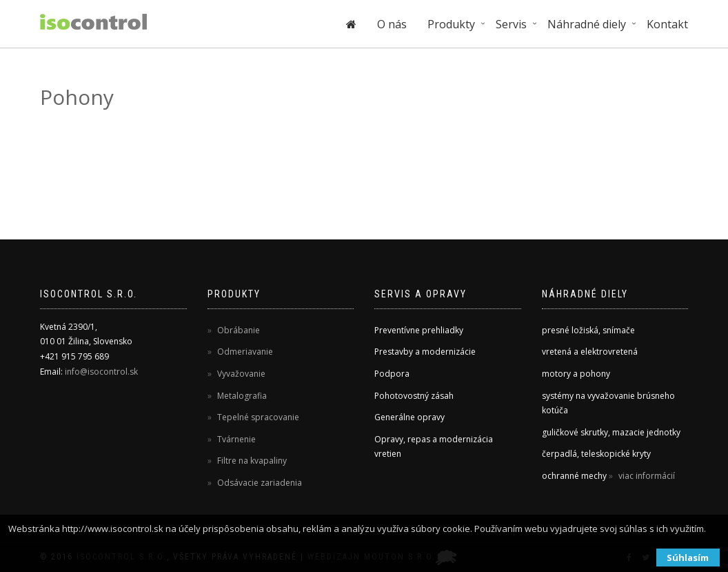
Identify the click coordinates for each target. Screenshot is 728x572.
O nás (392, 24)
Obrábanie (237, 330)
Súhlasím (688, 558)
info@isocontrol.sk (101, 372)
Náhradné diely (587, 24)
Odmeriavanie (244, 352)
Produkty (451, 24)
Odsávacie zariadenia (259, 483)
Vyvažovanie (240, 374)
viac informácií (646, 476)
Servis (511, 24)
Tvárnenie (235, 439)
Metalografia (241, 396)
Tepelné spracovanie (257, 417)
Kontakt (667, 24)
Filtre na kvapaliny (251, 461)
